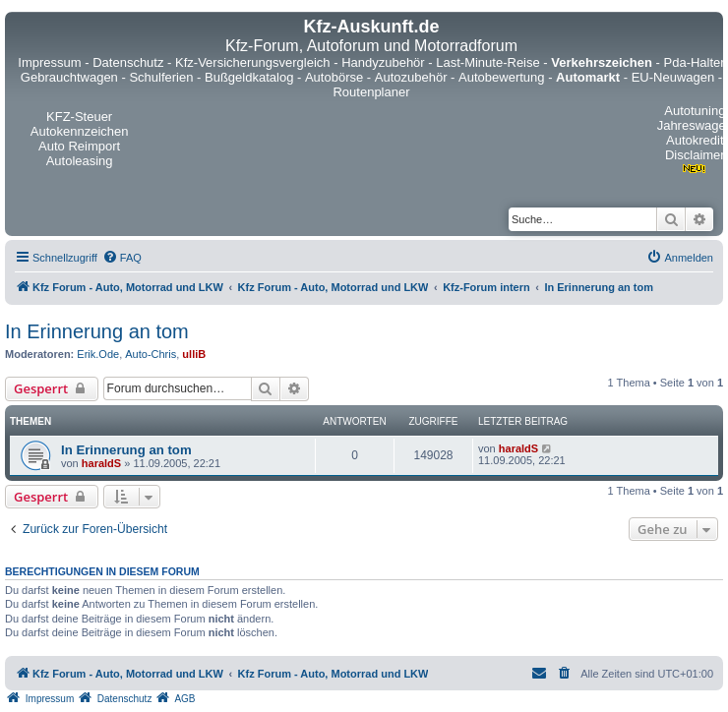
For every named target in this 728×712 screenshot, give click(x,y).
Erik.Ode (98, 354)
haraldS (101, 463)
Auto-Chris (151, 354)
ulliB (194, 354)
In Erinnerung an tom (97, 331)
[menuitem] (122, 258)
